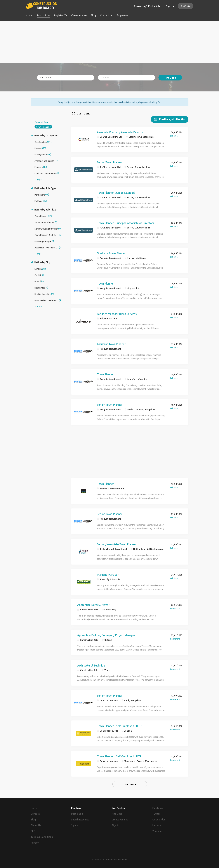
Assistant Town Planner (111, 344)
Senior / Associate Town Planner (117, 544)
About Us (36, 825)
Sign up (185, 6)
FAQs (34, 831)
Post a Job (77, 814)
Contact (35, 814)
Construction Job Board (116, 859)
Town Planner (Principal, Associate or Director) (125, 223)
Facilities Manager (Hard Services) (117, 314)
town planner (43, 127)
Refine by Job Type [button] (45, 188)
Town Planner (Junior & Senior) (116, 192)
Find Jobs (170, 78)
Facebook (158, 808)
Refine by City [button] (42, 262)
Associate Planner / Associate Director (120, 132)
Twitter (156, 814)
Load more (130, 784)
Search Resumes (80, 819)
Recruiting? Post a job (147, 6)
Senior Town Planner (110, 162)
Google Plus (159, 819)
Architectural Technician (92, 665)
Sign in (170, 6)
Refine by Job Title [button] (45, 209)
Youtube (157, 831)
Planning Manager (108, 574)
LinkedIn (157, 825)
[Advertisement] (110, 42)
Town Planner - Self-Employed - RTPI (120, 726)
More (37, 179)
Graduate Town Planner (111, 253)
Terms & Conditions (42, 837)
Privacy (35, 842)
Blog (33, 819)
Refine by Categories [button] (46, 135)
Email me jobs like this (172, 119)
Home (34, 808)
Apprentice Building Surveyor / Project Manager (106, 635)
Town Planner (105, 283)
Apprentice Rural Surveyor (93, 605)
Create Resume (120, 819)
